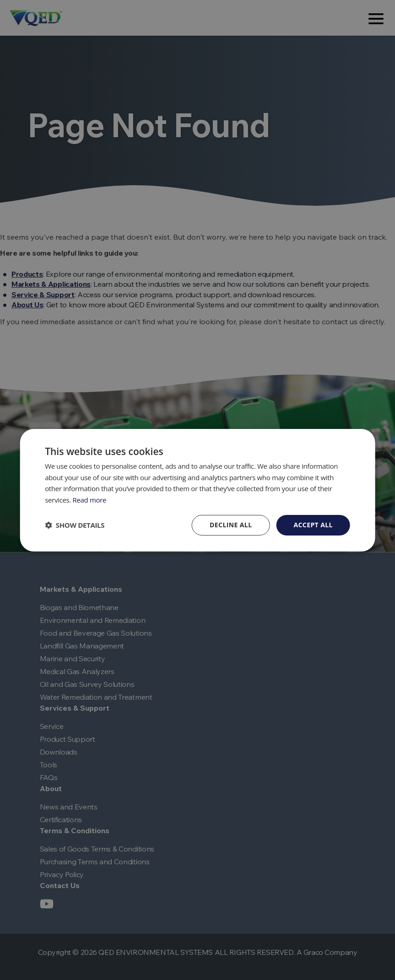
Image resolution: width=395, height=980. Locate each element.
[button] (75, 525)
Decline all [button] (231, 525)
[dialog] (197, 490)
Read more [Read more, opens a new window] (90, 500)
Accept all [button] (313, 525)
